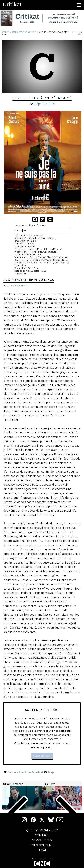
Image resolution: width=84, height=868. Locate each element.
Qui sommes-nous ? (42, 830)
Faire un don (42, 756)
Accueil (6, 32)
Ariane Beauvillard (34, 772)
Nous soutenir (42, 845)
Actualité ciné (19, 32)
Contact (42, 835)
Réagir (49, 772)
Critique (34, 32)
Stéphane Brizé (44, 104)
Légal (42, 850)
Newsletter (42, 840)
